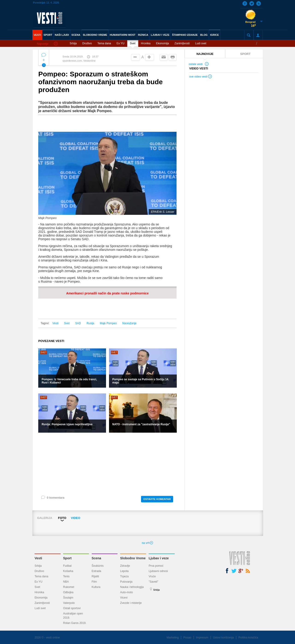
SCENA (76, 35)
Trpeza (124, 576)
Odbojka (68, 592)
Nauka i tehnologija (132, 587)
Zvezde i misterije (131, 603)
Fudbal (67, 566)
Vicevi (124, 598)
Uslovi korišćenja (223, 638)
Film (94, 582)
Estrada (96, 571)
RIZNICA (143, 35)
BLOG (204, 35)
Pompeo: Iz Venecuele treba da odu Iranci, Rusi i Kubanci (69, 381)
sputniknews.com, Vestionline (79, 61)
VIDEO (76, 518)
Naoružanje (129, 323)
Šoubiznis (98, 566)
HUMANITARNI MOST (123, 35)
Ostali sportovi (72, 608)
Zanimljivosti (182, 43)
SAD (78, 323)
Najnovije (47, 44)
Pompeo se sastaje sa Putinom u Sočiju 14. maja (141, 381)
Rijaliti (95, 576)
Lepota (124, 571)
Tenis (66, 576)
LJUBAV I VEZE (160, 35)
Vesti (55, 323)
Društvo (87, 43)
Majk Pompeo (108, 323)
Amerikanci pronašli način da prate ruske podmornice (107, 293)
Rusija (90, 323)
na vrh (147, 543)
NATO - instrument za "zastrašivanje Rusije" (141, 424)
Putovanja (126, 582)
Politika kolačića (248, 638)
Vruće (152, 576)
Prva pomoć (156, 566)
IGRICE (215, 35)
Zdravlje (125, 566)
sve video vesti (201, 77)
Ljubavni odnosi (158, 571)
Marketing (173, 638)
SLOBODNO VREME (95, 35)
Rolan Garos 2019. (75, 623)
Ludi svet (201, 43)
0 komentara (53, 499)
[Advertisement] (107, 464)
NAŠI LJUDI (62, 35)
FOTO (62, 518)
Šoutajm (68, 598)
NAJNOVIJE (205, 54)
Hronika (146, 43)
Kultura (96, 587)
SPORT (48, 35)
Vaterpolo (69, 603)
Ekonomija (162, 43)
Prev (36, 524)
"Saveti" (153, 582)
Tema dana (104, 43)
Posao (187, 638)
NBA (66, 582)
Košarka (68, 571)
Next (261, 524)
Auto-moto (126, 592)
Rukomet (69, 587)
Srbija (73, 43)
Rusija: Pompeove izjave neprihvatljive (67, 424)
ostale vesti (199, 65)
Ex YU (121, 43)
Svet (133, 43)
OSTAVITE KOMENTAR (157, 499)
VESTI (37, 35)
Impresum (202, 638)
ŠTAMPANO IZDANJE (185, 35)
